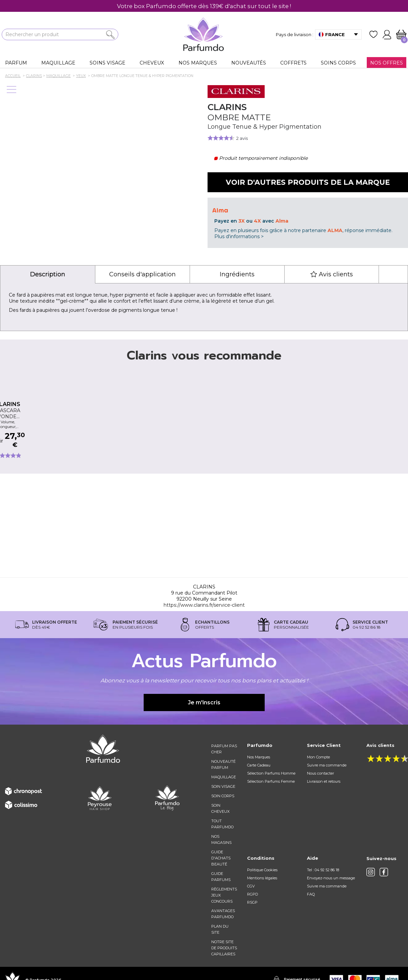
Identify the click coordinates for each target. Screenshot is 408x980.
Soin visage (223, 786)
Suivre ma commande (327, 765)
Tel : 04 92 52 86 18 (323, 870)
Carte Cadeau (259, 765)
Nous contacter (320, 773)
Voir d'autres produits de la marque (308, 182)
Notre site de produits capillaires (224, 948)
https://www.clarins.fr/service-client (204, 605)
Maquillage (224, 777)
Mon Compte (318, 757)
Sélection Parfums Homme (271, 773)
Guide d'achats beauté (221, 858)
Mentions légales (262, 878)
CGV (251, 886)
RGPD (253, 894)
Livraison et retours (324, 781)
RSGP (252, 902)
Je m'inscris (204, 702)
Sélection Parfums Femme (271, 781)
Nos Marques (259, 757)
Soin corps (223, 796)
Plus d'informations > (239, 236)
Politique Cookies (262, 870)
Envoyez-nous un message (331, 878)
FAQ (311, 894)
